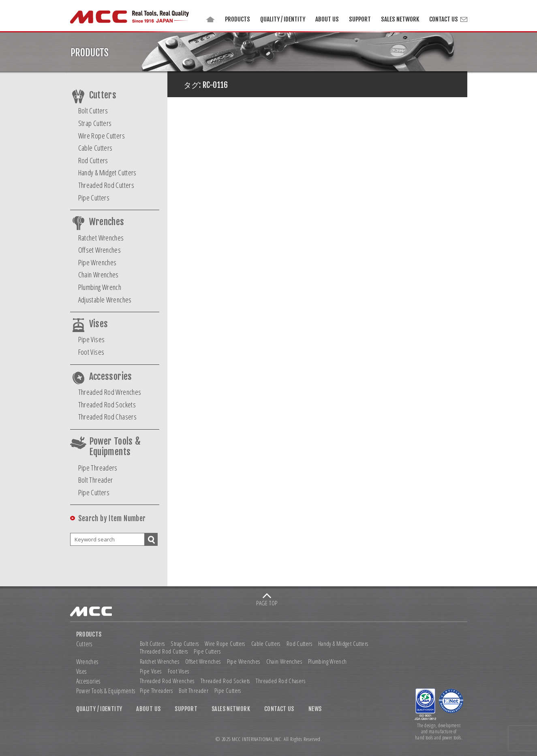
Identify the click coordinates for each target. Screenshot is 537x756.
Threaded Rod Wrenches (110, 392)
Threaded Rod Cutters (106, 185)
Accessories (111, 377)
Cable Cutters (95, 148)
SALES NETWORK (400, 19)
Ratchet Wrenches (101, 238)
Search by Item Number (112, 519)
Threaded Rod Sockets (107, 405)
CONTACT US (444, 19)
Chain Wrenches (98, 275)
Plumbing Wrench (100, 287)
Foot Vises (91, 352)
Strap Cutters (95, 123)
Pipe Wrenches (97, 262)
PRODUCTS (237, 19)
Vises (99, 324)
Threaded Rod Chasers (108, 417)
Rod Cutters (93, 160)
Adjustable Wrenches (105, 300)
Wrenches (107, 222)
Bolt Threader (96, 480)
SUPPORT (360, 19)
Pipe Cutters (94, 198)
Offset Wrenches (100, 250)
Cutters (103, 95)
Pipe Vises (92, 339)
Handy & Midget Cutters (107, 172)
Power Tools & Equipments (115, 447)
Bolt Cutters (93, 111)
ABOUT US (327, 19)
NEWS (315, 709)
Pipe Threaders (98, 468)
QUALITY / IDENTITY (283, 19)
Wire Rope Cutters (102, 136)
